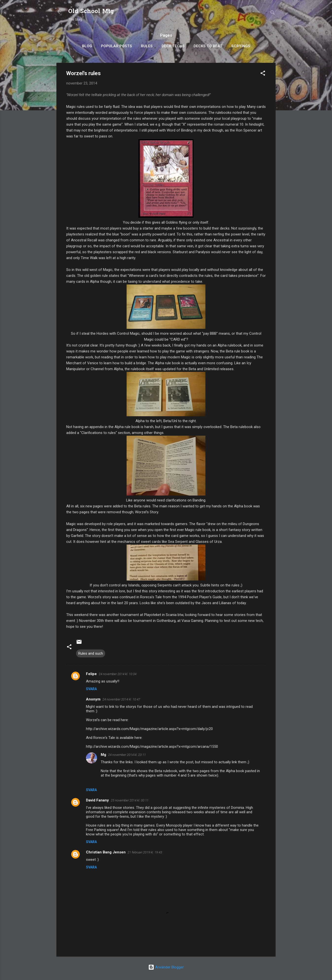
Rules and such (91, 653)
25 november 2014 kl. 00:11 (130, 800)
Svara (91, 689)
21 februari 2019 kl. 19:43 (145, 852)
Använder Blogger (166, 967)
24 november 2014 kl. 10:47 (121, 699)
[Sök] (273, 13)
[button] (263, 74)
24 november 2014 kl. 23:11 (127, 755)
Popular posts (116, 46)
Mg (103, 755)
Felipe (91, 674)
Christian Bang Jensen (106, 852)
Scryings (241, 46)
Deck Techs (173, 46)
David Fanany (97, 800)
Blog (87, 46)
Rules (147, 46)
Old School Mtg (91, 12)
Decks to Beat (208, 46)
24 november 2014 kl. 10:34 (118, 674)
